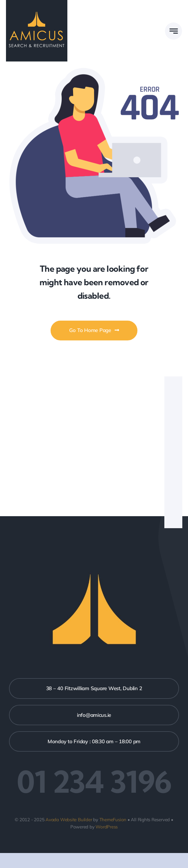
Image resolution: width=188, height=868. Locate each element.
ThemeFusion (113, 820)
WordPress (107, 827)
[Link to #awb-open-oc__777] (173, 31)
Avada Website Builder (69, 820)
